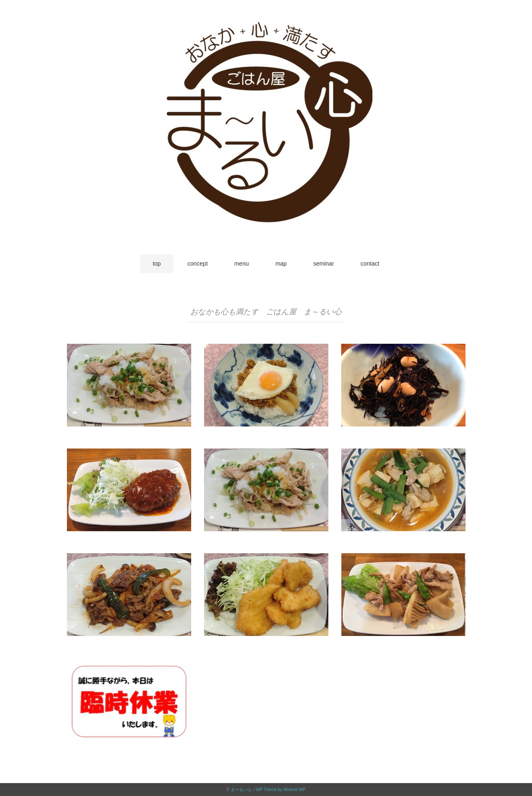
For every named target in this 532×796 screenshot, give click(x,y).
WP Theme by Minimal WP (281, 790)
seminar (324, 264)
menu (242, 264)
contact (370, 264)
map (281, 264)
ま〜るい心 (241, 790)
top (156, 264)
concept (198, 264)
